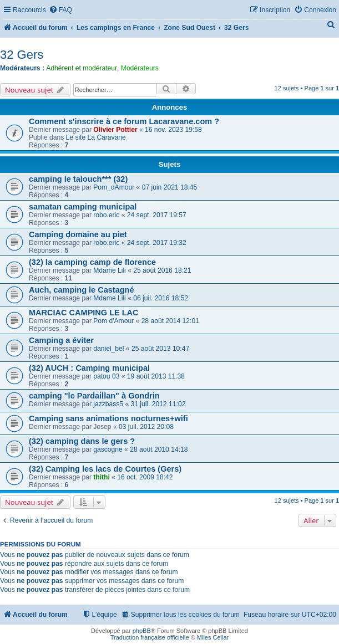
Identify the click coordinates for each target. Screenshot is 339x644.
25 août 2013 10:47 (160, 349)
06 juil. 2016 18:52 (161, 298)
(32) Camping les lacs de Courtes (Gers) (105, 469)
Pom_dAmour (114, 187)
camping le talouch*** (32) (78, 179)
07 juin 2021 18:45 (170, 187)
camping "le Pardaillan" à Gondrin (94, 396)
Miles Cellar (213, 637)
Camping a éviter (61, 340)
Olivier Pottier (115, 130)
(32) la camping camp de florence (92, 262)
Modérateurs (140, 68)
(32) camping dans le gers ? (82, 441)
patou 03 (106, 376)
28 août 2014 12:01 (170, 321)
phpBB (142, 631)
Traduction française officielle (150, 637)
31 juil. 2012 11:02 (158, 404)
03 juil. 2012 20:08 (146, 427)
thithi (102, 477)
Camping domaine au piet (78, 234)
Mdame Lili (109, 270)
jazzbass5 (108, 404)
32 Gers (22, 55)
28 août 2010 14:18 (159, 449)
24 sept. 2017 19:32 (157, 243)
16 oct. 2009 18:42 (145, 477)
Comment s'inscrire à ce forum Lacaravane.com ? (124, 121)
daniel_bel (108, 349)
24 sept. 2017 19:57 (157, 215)
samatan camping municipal (83, 207)
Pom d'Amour (113, 321)
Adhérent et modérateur (82, 68)
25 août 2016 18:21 (162, 270)
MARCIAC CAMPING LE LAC (84, 313)
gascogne (108, 449)
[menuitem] (60, 10)
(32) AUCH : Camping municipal (89, 368)
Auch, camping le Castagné (82, 290)
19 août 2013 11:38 (156, 376)
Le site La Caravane (96, 137)
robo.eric (106, 215)
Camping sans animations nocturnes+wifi (108, 418)
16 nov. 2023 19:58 (173, 130)
